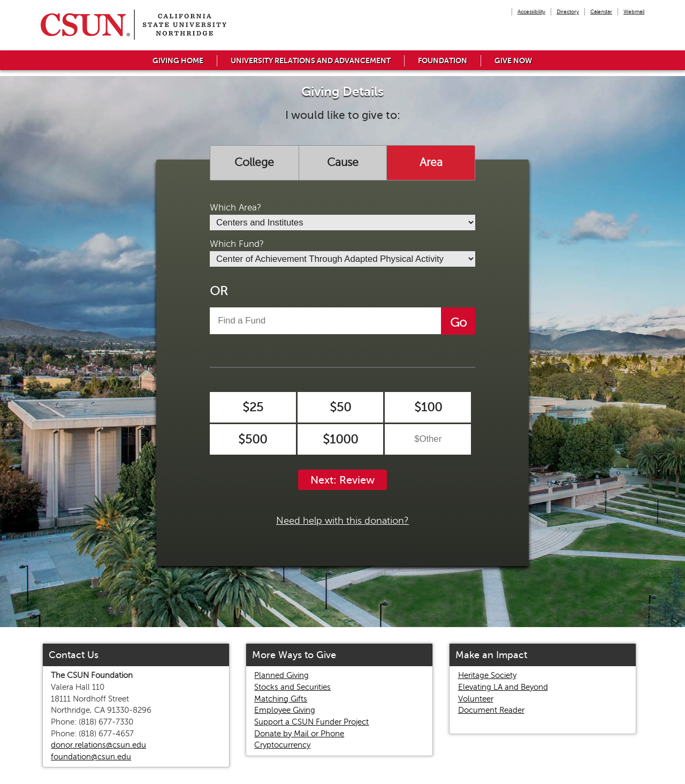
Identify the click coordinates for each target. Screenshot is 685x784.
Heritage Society (487, 675)
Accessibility (531, 12)
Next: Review (342, 480)
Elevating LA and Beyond (503, 687)
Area (431, 162)
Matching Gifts (281, 699)
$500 (253, 439)
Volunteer (476, 699)
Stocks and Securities (292, 687)
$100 (428, 407)
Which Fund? (237, 244)
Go (458, 323)
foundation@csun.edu (91, 757)
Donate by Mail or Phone (299, 734)
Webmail (634, 12)
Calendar (601, 12)
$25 (253, 407)
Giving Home (178, 61)
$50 (340, 407)
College (254, 162)
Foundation (443, 61)
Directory (568, 12)
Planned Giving (281, 675)
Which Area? (235, 208)
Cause (343, 162)
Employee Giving (285, 710)
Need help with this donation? (342, 521)
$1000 (340, 439)
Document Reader (491, 710)
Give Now (513, 61)
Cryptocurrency (282, 745)
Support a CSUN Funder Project (311, 722)
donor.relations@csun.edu (98, 745)
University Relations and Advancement (311, 61)
